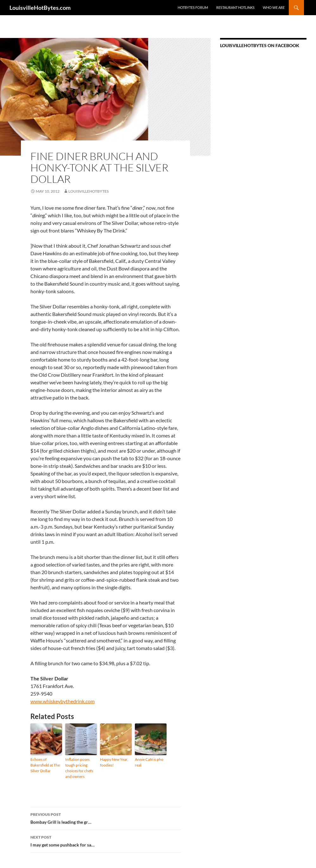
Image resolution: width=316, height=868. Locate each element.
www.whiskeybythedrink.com (63, 701)
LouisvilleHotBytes (88, 191)
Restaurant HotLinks (235, 7)
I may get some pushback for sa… (105, 840)
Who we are (274, 7)
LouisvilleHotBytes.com (40, 8)
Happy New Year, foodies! (114, 762)
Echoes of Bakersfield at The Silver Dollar (45, 765)
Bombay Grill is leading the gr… (105, 818)
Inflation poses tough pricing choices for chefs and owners (79, 768)
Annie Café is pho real (149, 762)
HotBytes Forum (193, 7)
